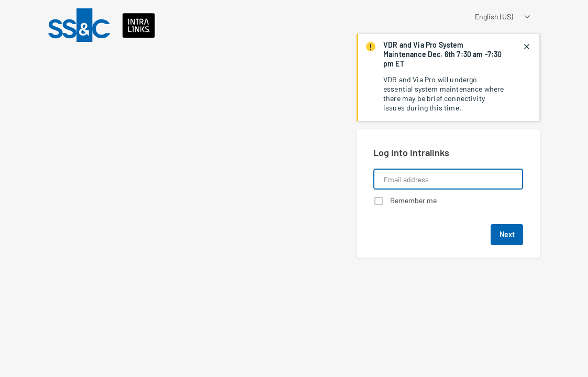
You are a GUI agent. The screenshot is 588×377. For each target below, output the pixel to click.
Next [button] (507, 234)
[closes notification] (527, 47)
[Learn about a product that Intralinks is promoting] (172, 122)
